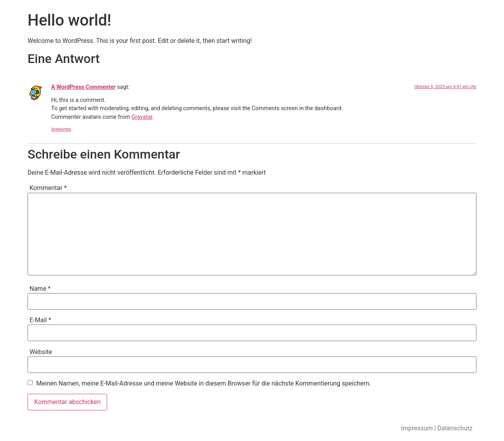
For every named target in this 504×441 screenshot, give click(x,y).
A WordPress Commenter (83, 87)
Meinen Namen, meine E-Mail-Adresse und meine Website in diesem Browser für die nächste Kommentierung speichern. (204, 384)
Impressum (417, 428)
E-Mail (40, 320)
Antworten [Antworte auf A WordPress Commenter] (61, 129)
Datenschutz (455, 428)
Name (40, 289)
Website (41, 352)
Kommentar (48, 188)
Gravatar (142, 117)
